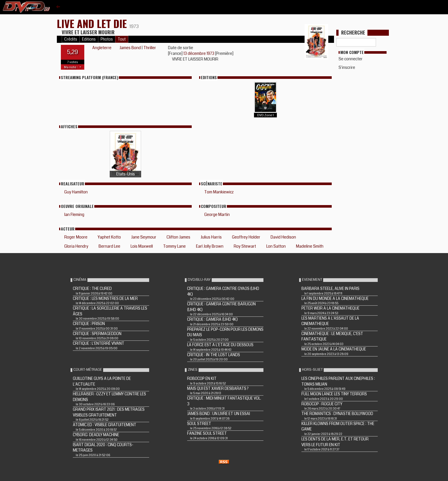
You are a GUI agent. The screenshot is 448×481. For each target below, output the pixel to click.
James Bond (130, 48)
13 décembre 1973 (199, 53)
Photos (107, 39)
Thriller (150, 48)
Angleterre (102, 48)
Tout (122, 39)
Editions (89, 39)
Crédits (71, 39)
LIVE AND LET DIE (93, 23)
